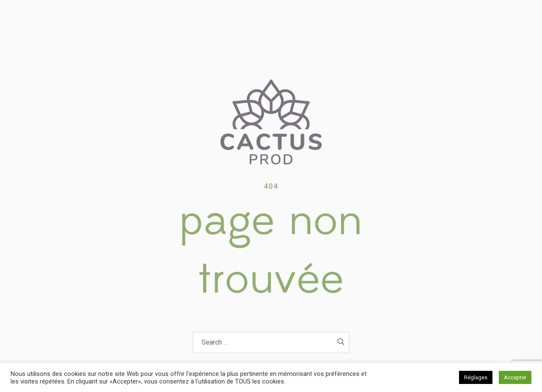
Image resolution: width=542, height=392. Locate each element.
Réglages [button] (476, 377)
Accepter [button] (515, 377)
